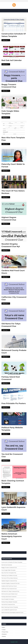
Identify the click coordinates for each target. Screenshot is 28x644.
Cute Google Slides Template (10, 112)
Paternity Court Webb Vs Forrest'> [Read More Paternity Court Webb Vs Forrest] (14, 155)
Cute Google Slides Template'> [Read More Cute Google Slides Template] (14, 101)
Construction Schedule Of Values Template (14, 35)
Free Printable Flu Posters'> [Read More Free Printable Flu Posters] (14, 394)
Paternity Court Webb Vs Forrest (13, 165)
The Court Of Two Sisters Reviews (13, 192)
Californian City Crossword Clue (14, 298)
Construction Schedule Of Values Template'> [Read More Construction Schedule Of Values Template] (14, 24)
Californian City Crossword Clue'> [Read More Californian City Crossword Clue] (14, 288)
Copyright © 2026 (14, 642)
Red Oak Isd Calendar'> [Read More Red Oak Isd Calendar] (14, 51)
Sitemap (4, 636)
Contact (4, 630)
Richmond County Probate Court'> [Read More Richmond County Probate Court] (14, 341)
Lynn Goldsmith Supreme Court (13, 509)
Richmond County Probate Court (14, 352)
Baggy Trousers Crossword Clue (9, 86)
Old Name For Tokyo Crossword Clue (11, 325)
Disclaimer (4, 634)
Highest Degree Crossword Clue (9, 219)
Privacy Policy (5, 632)
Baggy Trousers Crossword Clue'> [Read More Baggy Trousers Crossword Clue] (14, 75)
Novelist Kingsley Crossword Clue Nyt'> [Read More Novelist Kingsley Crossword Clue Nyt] (14, 234)
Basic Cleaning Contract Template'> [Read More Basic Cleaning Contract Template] (14, 471)
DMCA (4, 627)
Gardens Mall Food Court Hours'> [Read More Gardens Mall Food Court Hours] (14, 261)
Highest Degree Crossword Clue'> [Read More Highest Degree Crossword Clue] (14, 208)
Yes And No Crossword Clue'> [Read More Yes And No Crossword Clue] (14, 445)
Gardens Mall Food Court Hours (13, 272)
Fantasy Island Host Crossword (11, 378)
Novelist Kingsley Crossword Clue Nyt (11, 245)
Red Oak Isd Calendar (12, 60)
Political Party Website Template (12, 429)
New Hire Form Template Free (13, 139)
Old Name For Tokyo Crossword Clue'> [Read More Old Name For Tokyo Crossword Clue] (14, 314)
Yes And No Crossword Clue (12, 455)
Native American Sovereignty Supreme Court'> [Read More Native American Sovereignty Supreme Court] (14, 524)
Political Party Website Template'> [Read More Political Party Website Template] (14, 418)
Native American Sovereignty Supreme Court (12, 536)
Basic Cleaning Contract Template (13, 482)
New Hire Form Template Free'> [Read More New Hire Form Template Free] (14, 128)
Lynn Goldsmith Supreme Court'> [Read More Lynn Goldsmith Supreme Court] (14, 498)
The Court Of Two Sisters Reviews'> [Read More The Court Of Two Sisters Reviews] (14, 181)
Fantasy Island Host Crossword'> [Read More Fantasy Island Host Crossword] (14, 367)
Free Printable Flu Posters (14, 403)
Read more (5, 40)
